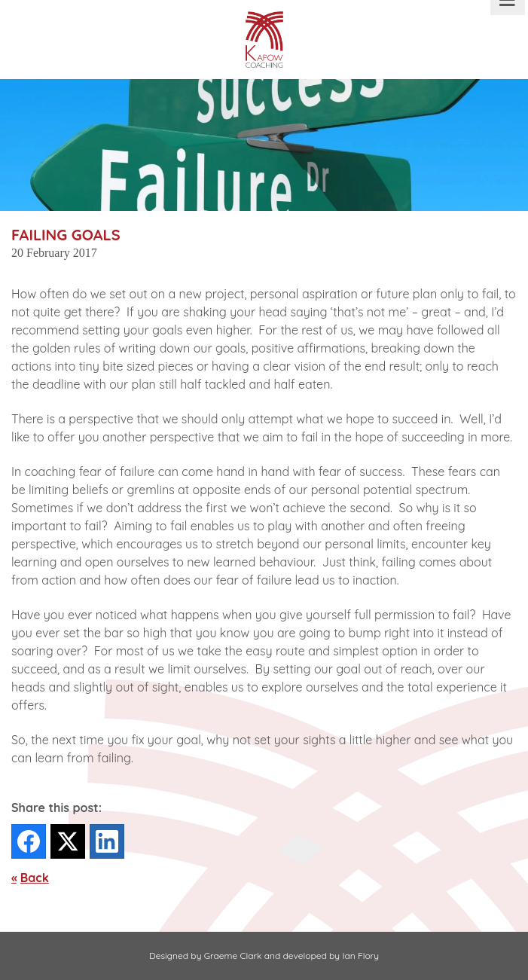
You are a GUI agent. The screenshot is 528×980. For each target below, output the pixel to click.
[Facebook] (29, 841)
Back (35, 878)
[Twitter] (68, 841)
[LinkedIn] (107, 841)
